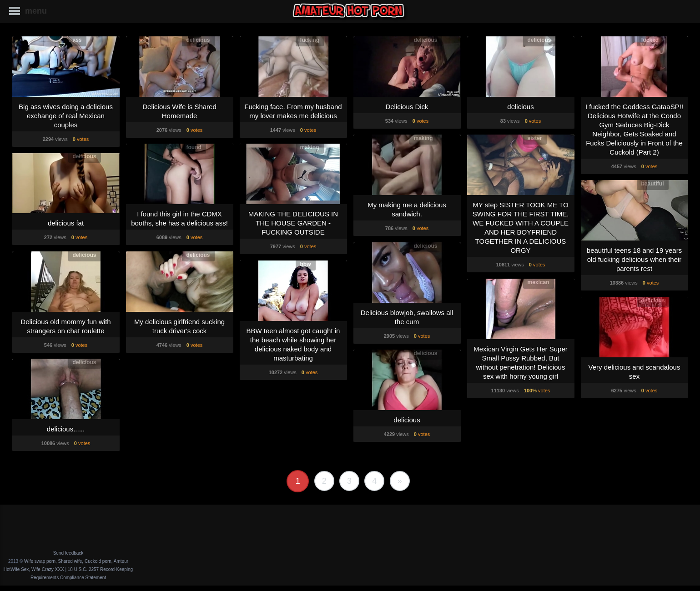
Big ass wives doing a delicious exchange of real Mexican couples (66, 116)
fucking (310, 40)
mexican (539, 282)
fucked (650, 40)
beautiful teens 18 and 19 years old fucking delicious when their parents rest (634, 259)
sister (535, 138)
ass (77, 40)
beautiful (653, 184)
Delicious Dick (407, 107)
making (423, 138)
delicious (198, 40)
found (194, 147)
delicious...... (66, 429)
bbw (306, 264)
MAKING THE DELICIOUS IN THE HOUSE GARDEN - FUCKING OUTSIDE (293, 223)
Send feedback (68, 553)
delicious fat (66, 223)
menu (36, 11)
